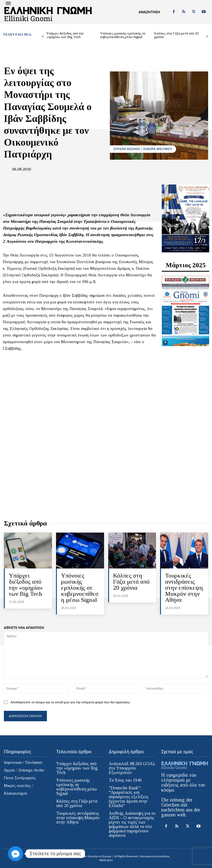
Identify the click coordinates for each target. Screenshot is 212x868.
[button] (149, 12)
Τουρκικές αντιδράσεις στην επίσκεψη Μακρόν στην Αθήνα (184, 588)
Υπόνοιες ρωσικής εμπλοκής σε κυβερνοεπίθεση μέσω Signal (123, 35)
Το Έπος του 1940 (125, 780)
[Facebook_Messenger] (15, 854)
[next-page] (207, 37)
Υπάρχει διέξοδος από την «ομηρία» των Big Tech (65, 35)
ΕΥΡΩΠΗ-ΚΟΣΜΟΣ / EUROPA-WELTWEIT (143, 149)
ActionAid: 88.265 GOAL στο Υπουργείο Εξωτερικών (132, 768)
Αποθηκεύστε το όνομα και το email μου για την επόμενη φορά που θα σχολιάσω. (70, 702)
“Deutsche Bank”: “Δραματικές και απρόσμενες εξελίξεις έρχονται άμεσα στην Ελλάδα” (129, 797)
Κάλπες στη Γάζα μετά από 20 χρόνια (176, 35)
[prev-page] (43, 37)
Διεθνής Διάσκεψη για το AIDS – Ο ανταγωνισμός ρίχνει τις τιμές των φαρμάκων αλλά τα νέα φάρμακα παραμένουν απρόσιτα (132, 824)
